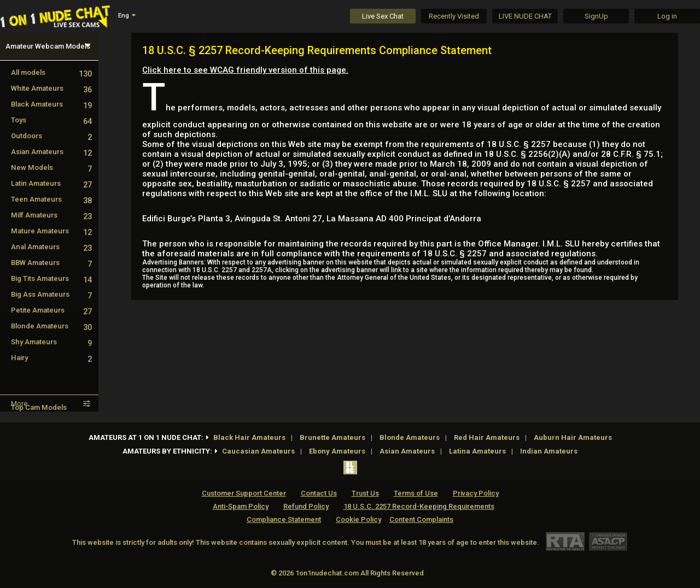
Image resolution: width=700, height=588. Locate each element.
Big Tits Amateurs (51, 278)
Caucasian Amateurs (258, 451)
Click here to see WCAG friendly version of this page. (245, 70)
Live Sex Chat (383, 16)
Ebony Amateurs (337, 451)
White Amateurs (51, 88)
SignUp (596, 16)
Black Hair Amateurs (249, 437)
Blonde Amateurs (51, 326)
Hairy (51, 358)
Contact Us (319, 493)
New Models (51, 167)
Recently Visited (454, 16)
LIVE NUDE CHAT (525, 16)
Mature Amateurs (51, 231)
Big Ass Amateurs (51, 294)
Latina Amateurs (477, 451)
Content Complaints (421, 519)
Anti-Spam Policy (241, 506)
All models (51, 72)
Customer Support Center (244, 493)
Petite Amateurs (51, 310)
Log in (667, 16)
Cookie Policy (358, 519)
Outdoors (51, 136)
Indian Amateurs (549, 451)
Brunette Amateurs (332, 437)
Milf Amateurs (51, 215)
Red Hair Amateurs (487, 437)
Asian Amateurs (51, 152)
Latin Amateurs (51, 183)
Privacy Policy (476, 493)
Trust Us (365, 493)
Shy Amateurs (51, 342)
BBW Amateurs (51, 263)
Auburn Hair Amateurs (573, 437)
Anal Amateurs (51, 247)
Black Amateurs (51, 104)
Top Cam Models (39, 407)
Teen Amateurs (51, 199)
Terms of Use (416, 493)
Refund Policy (306, 506)
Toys (51, 120)
